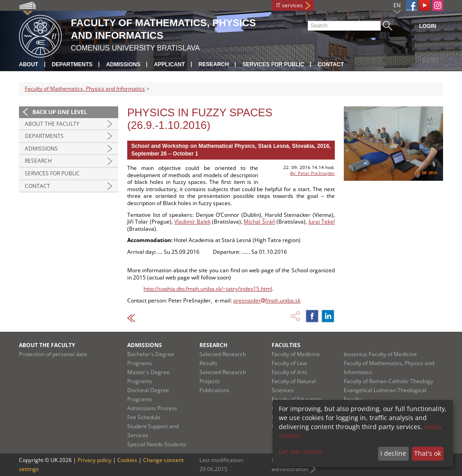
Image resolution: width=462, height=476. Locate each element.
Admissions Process (152, 408)
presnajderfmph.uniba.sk (267, 300)
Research (214, 64)
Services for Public (273, 64)
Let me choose (300, 451)
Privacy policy (95, 460)
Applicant (169, 64)
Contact (331, 64)
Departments (72, 64)
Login (428, 26)
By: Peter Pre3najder (312, 173)
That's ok (427, 453)
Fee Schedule (144, 417)
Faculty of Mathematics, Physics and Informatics (85, 89)
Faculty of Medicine (296, 354)
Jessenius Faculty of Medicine (380, 354)
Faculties (286, 345)
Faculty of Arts (289, 372)
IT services (289, 5)
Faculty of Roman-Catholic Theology (388, 381)
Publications (215, 390)
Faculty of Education (297, 399)
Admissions (123, 64)
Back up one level (60, 112)
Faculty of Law (289, 363)
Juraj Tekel (322, 222)
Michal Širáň (259, 222)
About (29, 64)
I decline (393, 453)
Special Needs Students (157, 444)
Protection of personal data (53, 354)
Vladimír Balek (192, 222)
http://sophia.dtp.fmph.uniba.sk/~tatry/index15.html (208, 289)
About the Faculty (52, 124)
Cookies (127, 460)
